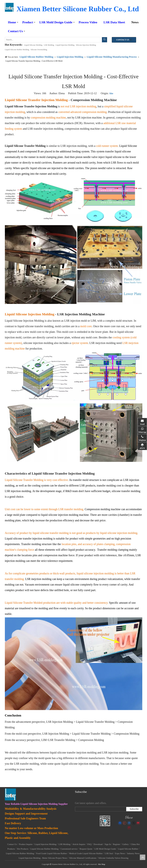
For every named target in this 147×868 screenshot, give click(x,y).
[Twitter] (134, 823)
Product (28, 22)
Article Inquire (79, 844)
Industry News (133, 853)
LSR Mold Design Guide (56, 22)
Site (111, 93)
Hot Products (23, 849)
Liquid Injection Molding (65, 45)
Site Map (102, 864)
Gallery (125, 844)
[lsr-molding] (105, 821)
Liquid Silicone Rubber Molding (17, 50)
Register (117, 844)
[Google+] (124, 823)
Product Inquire (26, 844)
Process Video (88, 22)
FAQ (89, 844)
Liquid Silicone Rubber (128, 849)
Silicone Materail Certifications (83, 858)
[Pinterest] (129, 828)
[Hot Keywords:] (104, 40)
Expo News (120, 853)
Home (12, 22)
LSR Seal (109, 853)
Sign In (108, 844)
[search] (100, 809)
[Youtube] (138, 823)
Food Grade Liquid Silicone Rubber (52, 853)
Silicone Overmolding (39, 50)
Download (98, 844)
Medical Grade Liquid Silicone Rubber (86, 853)
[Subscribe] (134, 809)
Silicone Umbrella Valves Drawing (113, 858)
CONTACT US (124, 40)
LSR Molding (49, 45)
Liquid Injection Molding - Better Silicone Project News (43, 858)
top (143, 857)
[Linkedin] (129, 823)
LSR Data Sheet (114, 22)
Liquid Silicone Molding (33, 45)
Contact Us (16, 31)
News (135, 22)
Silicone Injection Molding (86, 45)
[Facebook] (120, 823)
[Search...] (53, 40)
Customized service (69, 849)
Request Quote (86, 849)
